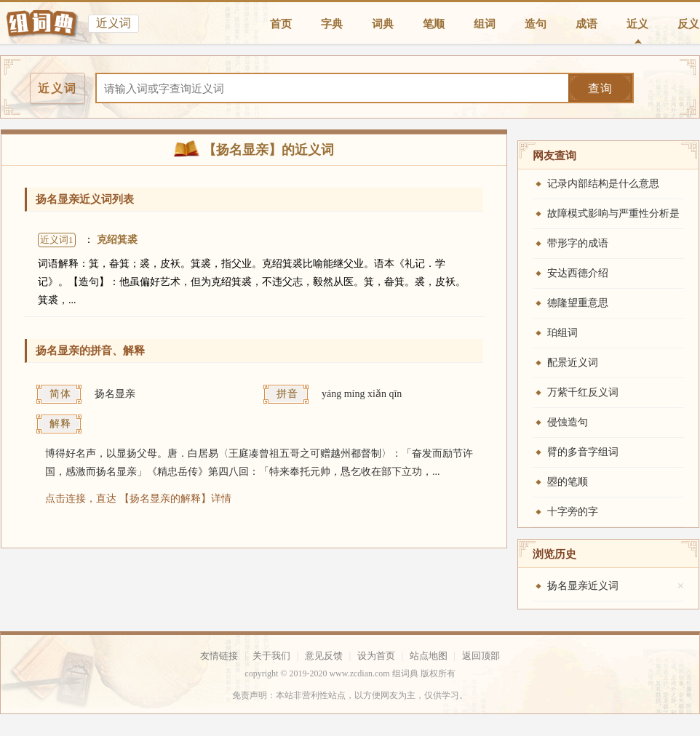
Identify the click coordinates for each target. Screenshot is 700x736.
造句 (536, 24)
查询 (600, 88)
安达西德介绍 (578, 273)
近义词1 (57, 240)
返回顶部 (481, 656)
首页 (281, 24)
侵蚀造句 (568, 422)
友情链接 (219, 656)
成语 (586, 24)
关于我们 (271, 656)
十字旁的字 (573, 512)
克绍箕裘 (117, 240)
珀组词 (562, 333)
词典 (383, 24)
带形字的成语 (578, 243)
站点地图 (429, 656)
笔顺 (434, 24)
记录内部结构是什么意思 (603, 184)
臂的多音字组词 (583, 452)
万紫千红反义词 (583, 392)
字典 (332, 24)
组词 (485, 24)
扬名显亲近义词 (583, 586)
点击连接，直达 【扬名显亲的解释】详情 (138, 499)
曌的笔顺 (568, 482)
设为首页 (376, 656)
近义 (637, 24)
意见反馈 (324, 656)
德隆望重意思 (578, 303)
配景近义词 (573, 363)
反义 (688, 24)
